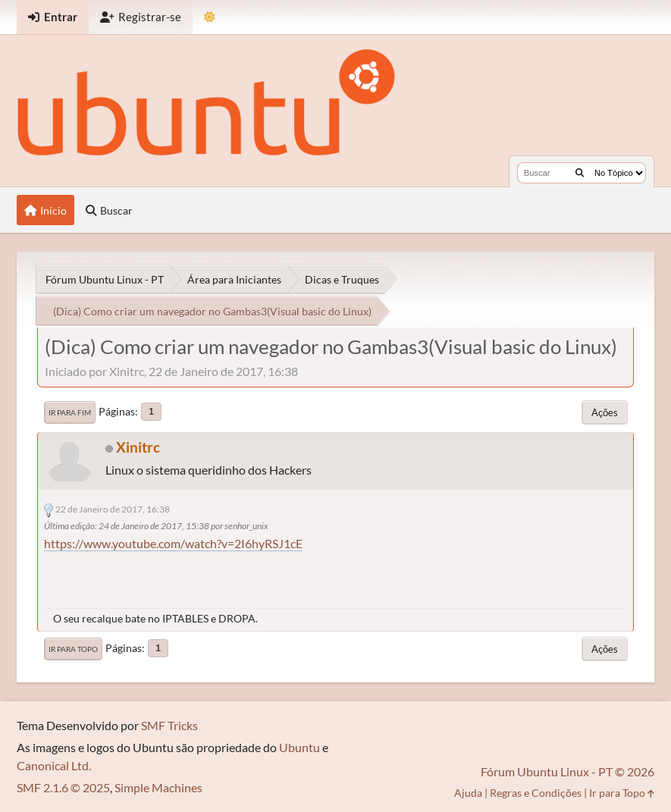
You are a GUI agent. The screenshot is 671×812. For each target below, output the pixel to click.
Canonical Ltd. (54, 765)
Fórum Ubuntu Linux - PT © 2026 (568, 771)
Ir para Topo (73, 649)
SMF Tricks (169, 725)
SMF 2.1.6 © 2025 (63, 787)
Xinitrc (138, 447)
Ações (605, 412)
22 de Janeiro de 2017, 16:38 (113, 509)
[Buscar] (580, 173)
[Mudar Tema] (210, 17)
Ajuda (468, 793)
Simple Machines (158, 787)
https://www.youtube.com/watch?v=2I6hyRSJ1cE (173, 543)
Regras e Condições (536, 793)
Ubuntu (299, 747)
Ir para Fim (70, 412)
